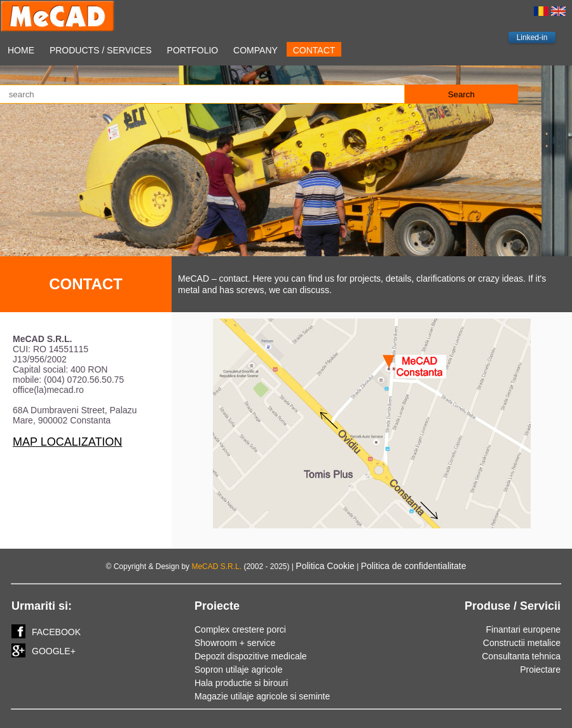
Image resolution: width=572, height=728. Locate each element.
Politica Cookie (325, 566)
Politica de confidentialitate (414, 566)
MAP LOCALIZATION (67, 442)
